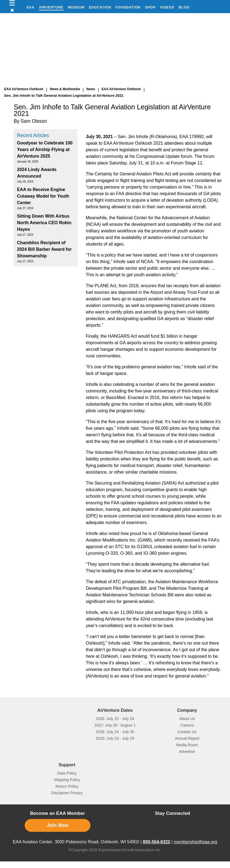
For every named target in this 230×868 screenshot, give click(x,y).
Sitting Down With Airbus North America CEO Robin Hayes (44, 223)
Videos (167, 7)
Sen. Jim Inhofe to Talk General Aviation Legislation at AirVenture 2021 (64, 96)
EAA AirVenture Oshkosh (24, 89)
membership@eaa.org (196, 842)
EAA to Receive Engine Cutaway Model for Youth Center (43, 196)
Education (100, 7)
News (91, 89)
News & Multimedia (65, 89)
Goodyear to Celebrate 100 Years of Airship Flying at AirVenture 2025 (45, 150)
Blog (184, 7)
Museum (76, 7)
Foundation (128, 7)
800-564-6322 (157, 842)
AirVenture (51, 7)
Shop (150, 7)
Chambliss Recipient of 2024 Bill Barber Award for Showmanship (44, 249)
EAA (31, 7)
